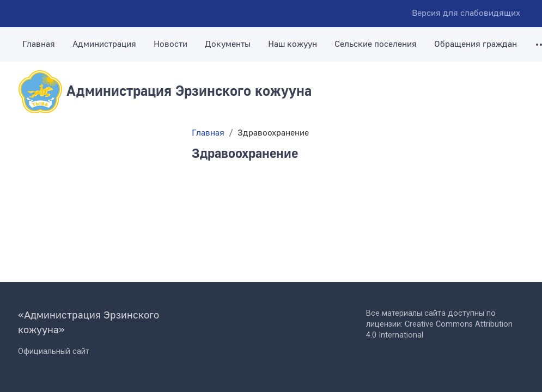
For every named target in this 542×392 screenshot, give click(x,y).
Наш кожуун (293, 44)
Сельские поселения (376, 44)
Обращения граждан (476, 44)
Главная (39, 44)
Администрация (104, 44)
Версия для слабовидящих (466, 13)
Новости (170, 44)
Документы (228, 44)
